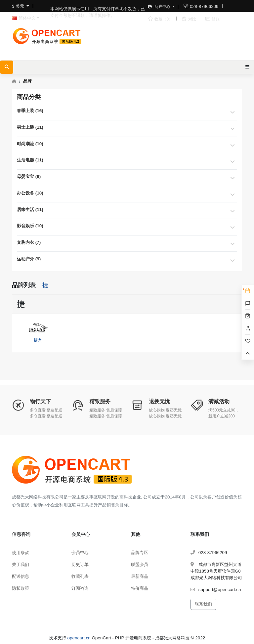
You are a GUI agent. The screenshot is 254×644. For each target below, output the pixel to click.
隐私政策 (21, 588)
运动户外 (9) (29, 259)
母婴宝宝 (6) (29, 176)
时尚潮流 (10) (30, 144)
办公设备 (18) (30, 193)
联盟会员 (140, 564)
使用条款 (21, 553)
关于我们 (21, 564)
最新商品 (140, 576)
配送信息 (21, 576)
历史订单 (80, 564)
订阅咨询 (80, 588)
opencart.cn (79, 638)
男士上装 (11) (30, 127)
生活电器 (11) (30, 160)
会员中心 (80, 553)
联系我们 (203, 604)
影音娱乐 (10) (30, 226)
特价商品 (140, 588)
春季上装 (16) (30, 111)
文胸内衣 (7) (29, 242)
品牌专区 (140, 553)
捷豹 (38, 330)
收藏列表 (80, 576)
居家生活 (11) (30, 210)
